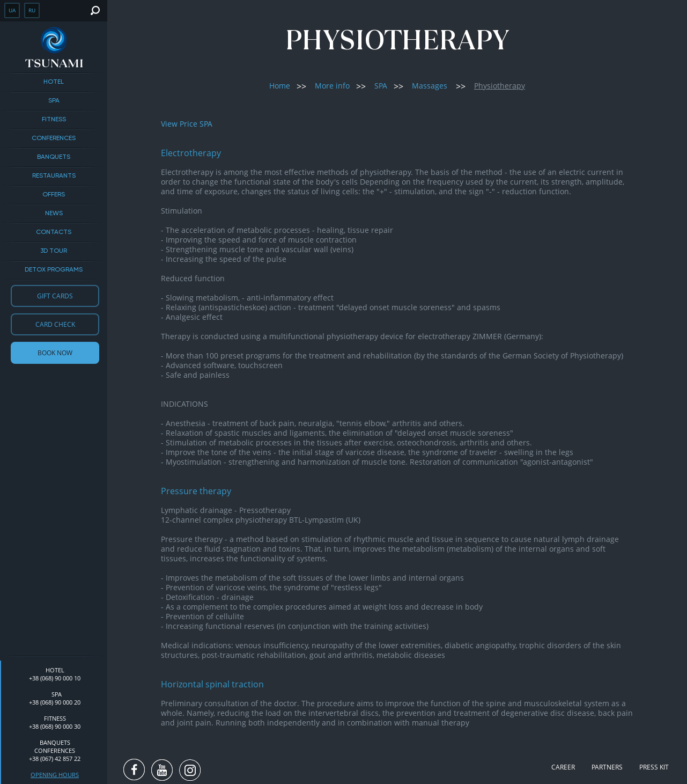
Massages (430, 86)
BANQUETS (54, 157)
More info (332, 86)
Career (563, 767)
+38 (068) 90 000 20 (55, 702)
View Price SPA (187, 124)
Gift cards (55, 296)
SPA (54, 101)
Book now (55, 353)
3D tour (54, 251)
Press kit (654, 767)
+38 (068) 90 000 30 (55, 726)
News (54, 214)
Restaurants (54, 176)
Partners (607, 767)
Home (280, 86)
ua (12, 10)
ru (32, 10)
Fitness (54, 120)
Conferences (54, 138)
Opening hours (55, 775)
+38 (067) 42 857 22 (55, 759)
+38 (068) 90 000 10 (55, 678)
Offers (54, 195)
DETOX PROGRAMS (54, 270)
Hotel (54, 82)
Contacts (54, 232)
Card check (55, 324)
